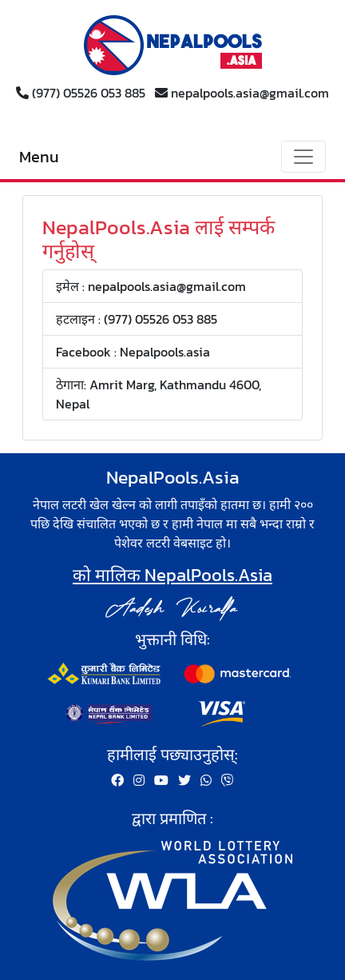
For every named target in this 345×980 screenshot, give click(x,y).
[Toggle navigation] (303, 157)
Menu (39, 157)
